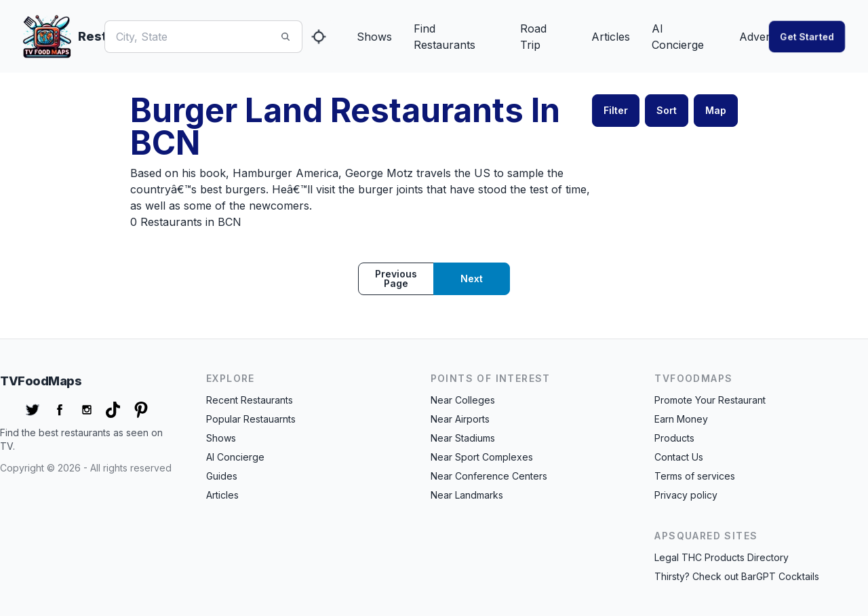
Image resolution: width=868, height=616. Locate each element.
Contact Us (679, 457)
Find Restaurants (445, 37)
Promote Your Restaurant (710, 400)
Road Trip (533, 37)
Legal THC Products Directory (722, 557)
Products (674, 438)
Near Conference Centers (489, 476)
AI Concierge (678, 37)
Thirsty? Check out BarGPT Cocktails (737, 576)
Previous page (396, 278)
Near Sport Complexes (482, 457)
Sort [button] (667, 110)
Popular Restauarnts (251, 419)
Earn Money (681, 419)
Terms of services (695, 476)
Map (716, 110)
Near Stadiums (463, 438)
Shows (374, 37)
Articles (611, 37)
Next (472, 278)
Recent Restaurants (250, 400)
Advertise (763, 37)
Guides (222, 476)
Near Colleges (463, 400)
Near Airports (460, 419)
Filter (616, 110)
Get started (807, 36)
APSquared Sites (706, 536)
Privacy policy (686, 495)
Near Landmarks (467, 495)
